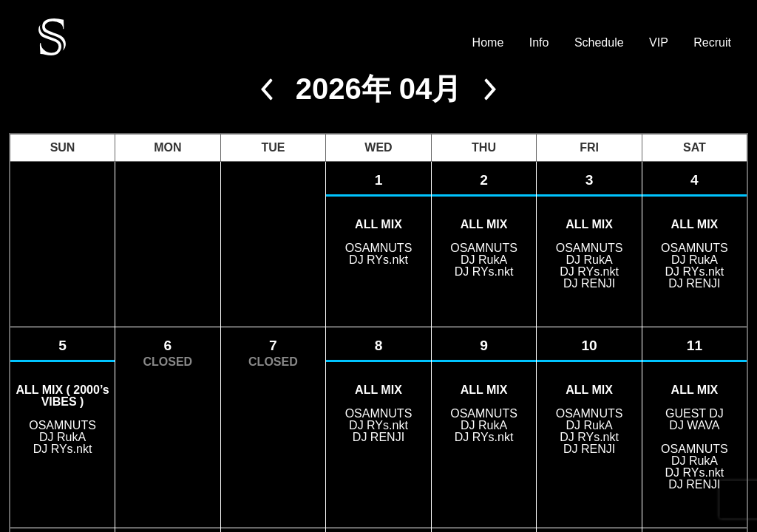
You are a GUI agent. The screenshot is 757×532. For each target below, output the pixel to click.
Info (539, 43)
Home (488, 43)
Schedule (599, 43)
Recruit (712, 43)
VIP (659, 43)
